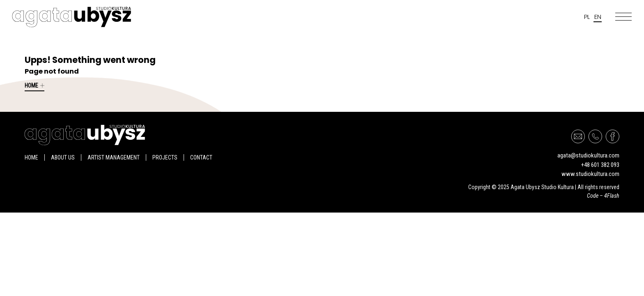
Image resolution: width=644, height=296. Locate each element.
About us (63, 157)
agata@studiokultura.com (588, 155)
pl (587, 17)
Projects (165, 157)
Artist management (114, 157)
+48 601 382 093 (600, 165)
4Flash (612, 196)
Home (34, 86)
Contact (201, 157)
